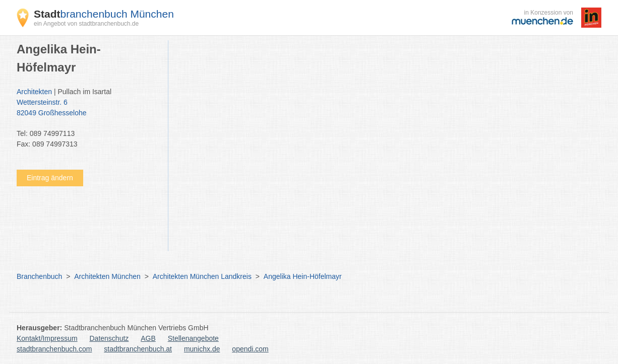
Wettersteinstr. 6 (87, 108)
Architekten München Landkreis (202, 276)
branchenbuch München (104, 14)
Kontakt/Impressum (47, 338)
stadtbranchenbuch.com (54, 349)
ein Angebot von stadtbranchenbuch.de (86, 24)
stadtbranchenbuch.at (138, 349)
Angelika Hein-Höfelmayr (303, 276)
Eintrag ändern (50, 178)
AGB (148, 338)
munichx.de (202, 349)
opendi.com (250, 349)
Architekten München (107, 276)
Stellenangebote (193, 338)
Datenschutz (109, 338)
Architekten (34, 92)
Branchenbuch (39, 276)
